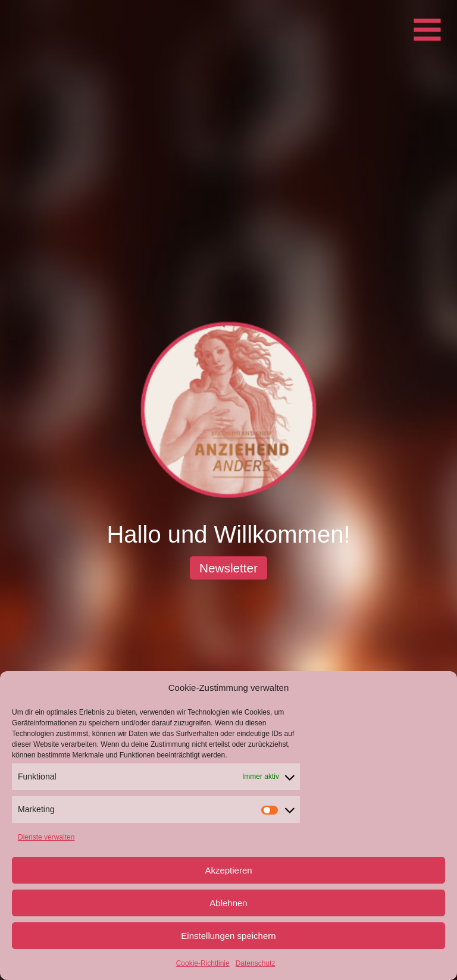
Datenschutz (256, 963)
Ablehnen (228, 903)
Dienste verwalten (46, 837)
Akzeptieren (228, 870)
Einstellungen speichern (228, 936)
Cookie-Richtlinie (203, 963)
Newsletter (228, 568)
